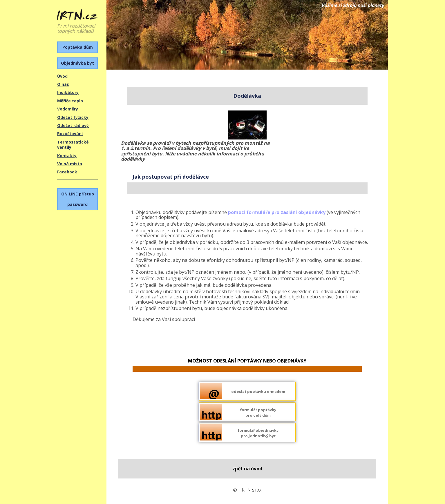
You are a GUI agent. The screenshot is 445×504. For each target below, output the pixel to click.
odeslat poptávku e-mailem (258, 392)
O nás (63, 84)
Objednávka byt (77, 63)
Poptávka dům (78, 47)
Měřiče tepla (70, 101)
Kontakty (67, 156)
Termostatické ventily (73, 145)
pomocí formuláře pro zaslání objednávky (277, 212)
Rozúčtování (70, 134)
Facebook (67, 172)
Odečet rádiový (73, 125)
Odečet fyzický (73, 117)
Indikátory (68, 92)
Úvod (62, 76)
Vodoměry (68, 109)
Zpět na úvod (247, 469)
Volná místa (70, 164)
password (78, 199)
